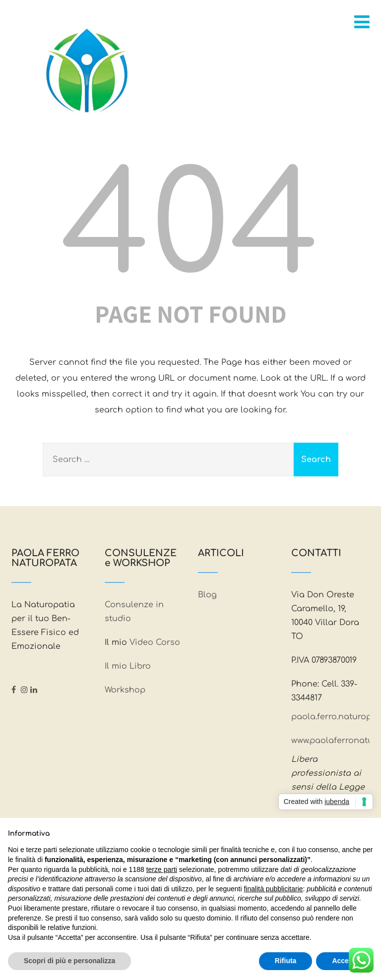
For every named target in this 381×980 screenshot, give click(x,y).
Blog (207, 595)
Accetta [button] (345, 961)
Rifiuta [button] (286, 961)
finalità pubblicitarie (273, 889)
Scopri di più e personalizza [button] (69, 961)
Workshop (125, 690)
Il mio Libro (128, 666)
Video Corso (155, 642)
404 (190, 228)
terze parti (162, 869)
